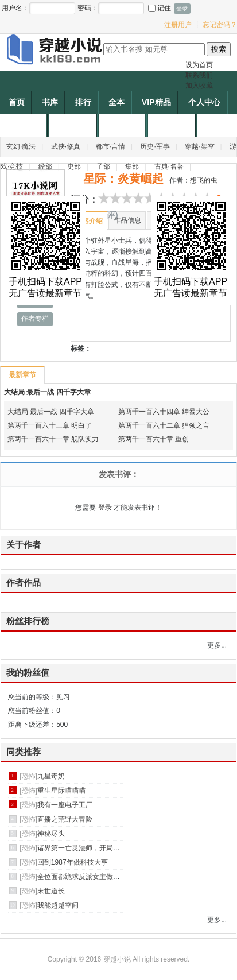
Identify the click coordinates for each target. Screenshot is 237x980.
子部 (103, 166)
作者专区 (25, 125)
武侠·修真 (66, 146)
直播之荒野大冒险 (65, 819)
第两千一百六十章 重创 (154, 439)
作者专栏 (35, 319)
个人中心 (204, 102)
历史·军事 (155, 146)
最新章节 (22, 375)
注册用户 (178, 25)
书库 (50, 102)
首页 (17, 102)
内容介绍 (89, 221)
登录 (105, 508)
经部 (45, 166)
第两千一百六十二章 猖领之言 (164, 425)
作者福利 (173, 125)
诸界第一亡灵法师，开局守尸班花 (89, 848)
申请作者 (74, 125)
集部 (132, 166)
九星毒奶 (51, 776)
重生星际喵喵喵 (61, 791)
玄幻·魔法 (21, 146)
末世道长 (51, 891)
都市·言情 (110, 146)
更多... (217, 645)
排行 (83, 102)
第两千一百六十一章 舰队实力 (53, 439)
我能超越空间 (58, 905)
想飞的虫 (204, 180)
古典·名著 (169, 166)
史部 (74, 166)
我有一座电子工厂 (65, 805)
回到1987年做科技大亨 (73, 862)
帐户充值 (123, 125)
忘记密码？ (220, 25)
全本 (116, 102)
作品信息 (127, 220)
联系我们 (199, 75)
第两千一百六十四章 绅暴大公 (164, 412)
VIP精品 (156, 102)
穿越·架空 (199, 146)
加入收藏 (199, 86)
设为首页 (199, 65)
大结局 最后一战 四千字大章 (47, 392)
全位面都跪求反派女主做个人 (82, 877)
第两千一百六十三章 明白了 (50, 425)
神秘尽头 (51, 834)
